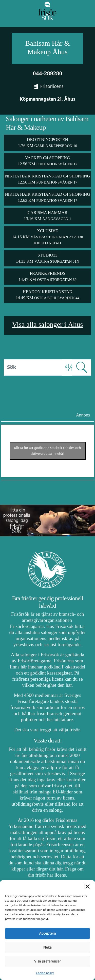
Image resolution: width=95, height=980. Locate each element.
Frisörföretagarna (27, 626)
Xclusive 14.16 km (48, 237)
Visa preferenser (48, 961)
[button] (87, 886)
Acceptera (48, 934)
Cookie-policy (45, 973)
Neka (48, 948)
